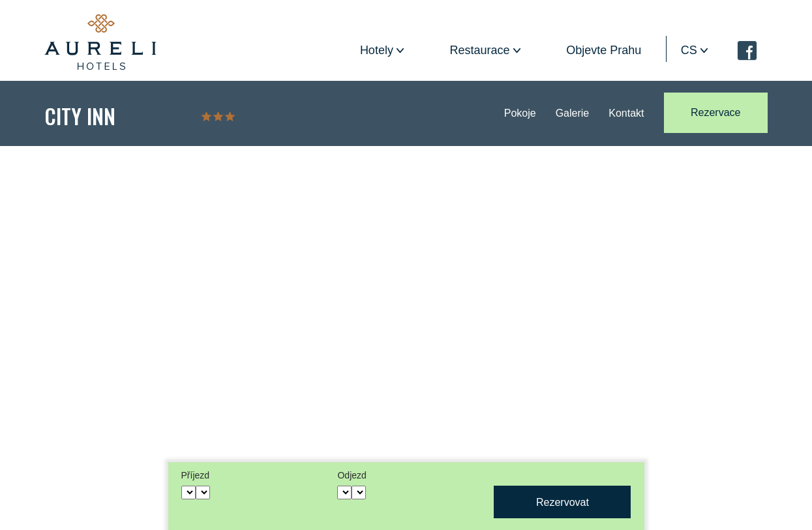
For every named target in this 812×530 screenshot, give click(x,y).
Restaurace (480, 50)
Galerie (573, 113)
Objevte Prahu (604, 50)
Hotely (377, 50)
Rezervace (715, 112)
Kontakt (626, 113)
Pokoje (520, 113)
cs (689, 50)
